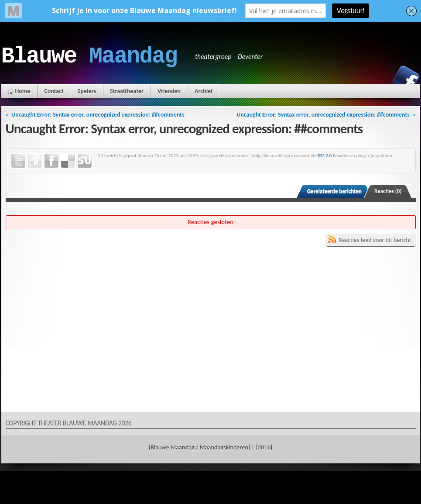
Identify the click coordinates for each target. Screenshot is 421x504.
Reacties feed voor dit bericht (375, 240)
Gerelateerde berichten (334, 191)
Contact (54, 91)
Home (23, 91)
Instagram (376, 79)
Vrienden (169, 91)
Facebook (406, 79)
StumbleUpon (85, 161)
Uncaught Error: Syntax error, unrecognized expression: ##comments (98, 115)
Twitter (18, 161)
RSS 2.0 (325, 155)
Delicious (68, 161)
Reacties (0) (388, 191)
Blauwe (89, 56)
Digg (35, 161)
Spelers (87, 91)
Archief (204, 91)
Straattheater (127, 91)
